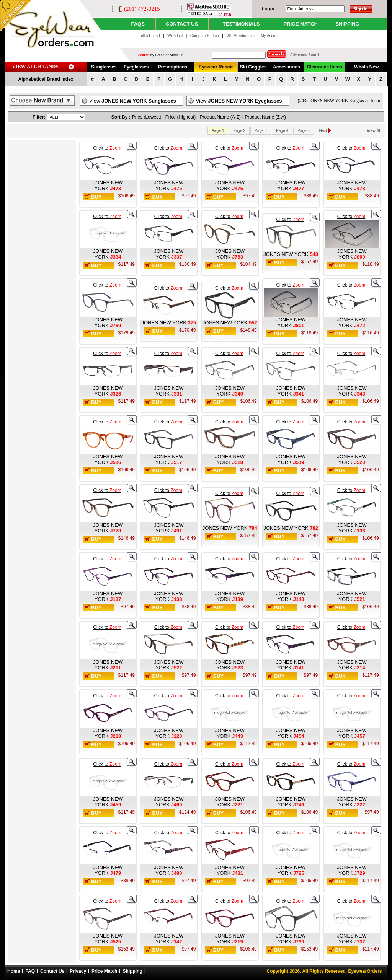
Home (14, 971)
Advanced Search (305, 55)
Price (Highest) (180, 117)
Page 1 (218, 131)
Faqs (138, 24)
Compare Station (205, 36)
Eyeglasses (136, 67)
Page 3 (261, 131)
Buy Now (97, 200)
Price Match (104, 971)
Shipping (132, 971)
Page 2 (239, 131)
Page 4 (282, 131)
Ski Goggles (253, 67)
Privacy (78, 971)
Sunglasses (104, 67)
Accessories (287, 67)
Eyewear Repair (216, 67)
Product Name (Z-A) (265, 117)
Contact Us (52, 971)
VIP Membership (240, 36)
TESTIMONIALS (241, 24)
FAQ (30, 971)
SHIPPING (348, 24)
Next (323, 131)
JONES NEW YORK (108, 186)
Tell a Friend (149, 36)
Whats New (366, 67)
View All (374, 131)
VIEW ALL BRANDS (35, 66)
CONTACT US (182, 24)
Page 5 (304, 131)
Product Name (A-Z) (220, 117)
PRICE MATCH (301, 24)
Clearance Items (325, 67)
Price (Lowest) (147, 117)
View (132, 101)
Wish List (176, 36)
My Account (271, 36)
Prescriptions (172, 67)
